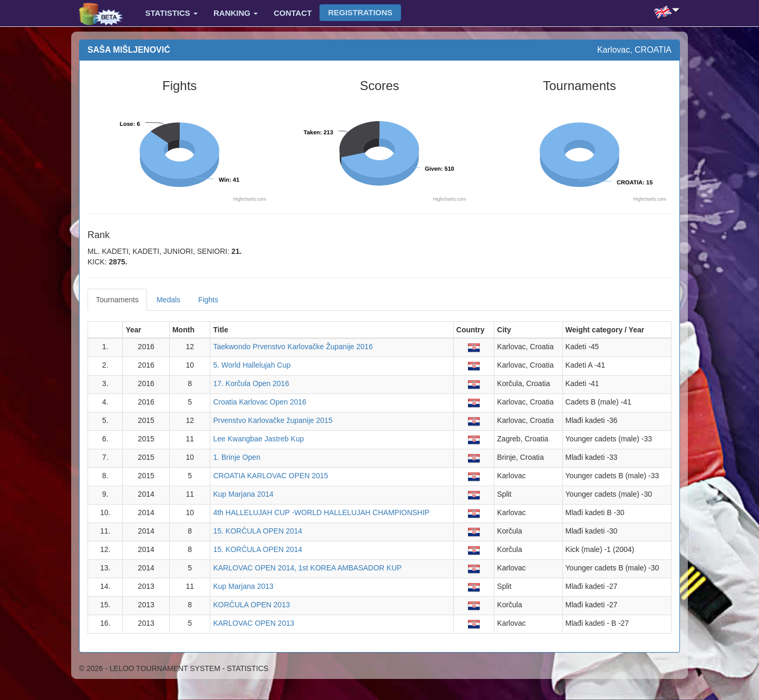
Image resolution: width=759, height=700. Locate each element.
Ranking (236, 13)
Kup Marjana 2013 (243, 586)
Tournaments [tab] (117, 300)
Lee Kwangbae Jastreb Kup (258, 439)
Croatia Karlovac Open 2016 (260, 402)
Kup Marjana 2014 (243, 494)
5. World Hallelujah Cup (252, 365)
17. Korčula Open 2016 (251, 383)
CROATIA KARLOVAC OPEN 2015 (270, 476)
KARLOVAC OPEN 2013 (254, 623)
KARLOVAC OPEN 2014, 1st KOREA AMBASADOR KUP (307, 568)
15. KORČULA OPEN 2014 (257, 531)
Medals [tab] (168, 300)
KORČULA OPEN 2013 (251, 605)
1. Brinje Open (237, 457)
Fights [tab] (208, 300)
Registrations (360, 12)
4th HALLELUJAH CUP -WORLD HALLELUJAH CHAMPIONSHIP (321, 512)
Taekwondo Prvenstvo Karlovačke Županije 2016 (293, 347)
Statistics (172, 13)
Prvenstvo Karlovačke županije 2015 (273, 420)
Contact (293, 13)
